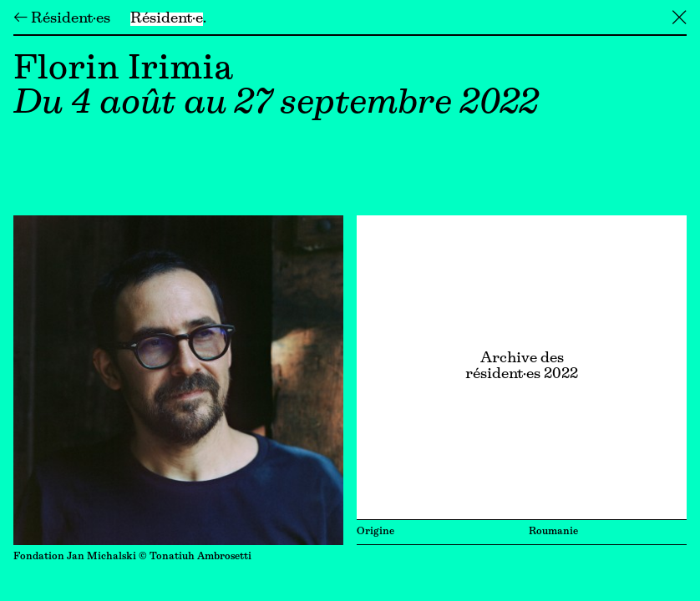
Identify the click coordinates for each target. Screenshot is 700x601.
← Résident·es (62, 19)
